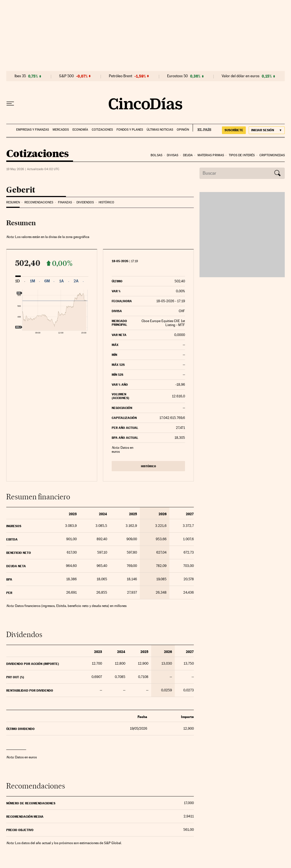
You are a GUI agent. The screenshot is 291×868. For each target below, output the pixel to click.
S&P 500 (66, 76)
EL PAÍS (202, 128)
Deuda (188, 155)
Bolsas (156, 155)
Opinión (183, 130)
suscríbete (234, 130)
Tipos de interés (242, 155)
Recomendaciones (39, 202)
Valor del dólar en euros (241, 76)
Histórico (106, 202)
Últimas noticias (160, 130)
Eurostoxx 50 (177, 76)
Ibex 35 (20, 76)
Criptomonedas (272, 155)
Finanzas (65, 202)
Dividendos (85, 202)
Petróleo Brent (120, 76)
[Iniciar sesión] (267, 130)
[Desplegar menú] (10, 104)
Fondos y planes (130, 130)
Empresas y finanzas (33, 130)
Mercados (61, 130)
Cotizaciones (102, 130)
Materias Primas (211, 155)
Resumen (13, 202)
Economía (80, 130)
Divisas (172, 155)
